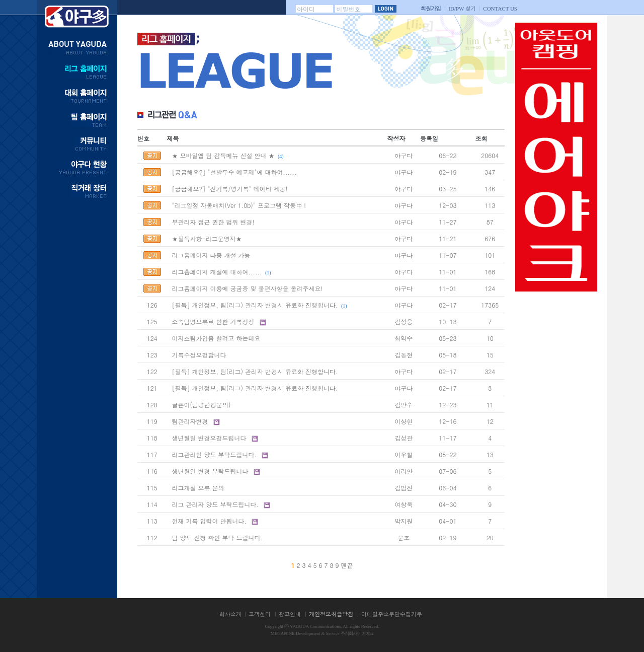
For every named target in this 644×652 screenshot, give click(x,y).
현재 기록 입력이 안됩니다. (210, 521)
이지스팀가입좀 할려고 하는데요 (216, 338)
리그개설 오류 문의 (198, 488)
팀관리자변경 (190, 421)
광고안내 (290, 614)
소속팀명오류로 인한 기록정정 (214, 321)
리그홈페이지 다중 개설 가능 (211, 255)
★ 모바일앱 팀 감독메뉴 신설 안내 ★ (223, 155)
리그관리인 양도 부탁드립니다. (214, 454)
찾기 (462, 8)
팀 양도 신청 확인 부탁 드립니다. (217, 537)
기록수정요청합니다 (199, 355)
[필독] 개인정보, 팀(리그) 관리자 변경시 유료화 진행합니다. (255, 305)
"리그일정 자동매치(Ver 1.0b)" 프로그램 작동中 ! (239, 205)
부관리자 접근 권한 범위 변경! (213, 222)
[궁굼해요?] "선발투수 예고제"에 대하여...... (234, 172)
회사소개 (230, 614)
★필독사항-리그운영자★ (207, 238)
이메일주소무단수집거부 (392, 614)
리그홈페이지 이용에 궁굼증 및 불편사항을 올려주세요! (247, 288)
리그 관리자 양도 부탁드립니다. (215, 504)
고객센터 (260, 614)
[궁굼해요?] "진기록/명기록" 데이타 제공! (229, 189)
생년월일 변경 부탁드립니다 (210, 471)
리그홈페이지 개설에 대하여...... (217, 272)
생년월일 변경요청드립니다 (209, 438)
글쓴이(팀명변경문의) (201, 405)
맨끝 (347, 565)
